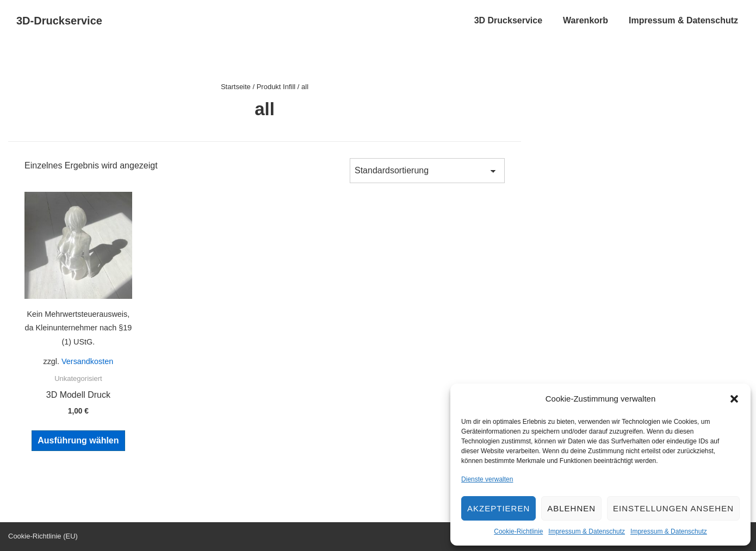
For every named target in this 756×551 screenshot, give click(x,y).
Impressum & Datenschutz (587, 531)
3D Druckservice (508, 20)
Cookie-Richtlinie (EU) (43, 536)
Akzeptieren (498, 508)
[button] (734, 399)
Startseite (236, 87)
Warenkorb (585, 20)
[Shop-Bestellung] (427, 171)
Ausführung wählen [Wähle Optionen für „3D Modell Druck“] (78, 440)
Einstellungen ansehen (673, 508)
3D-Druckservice (59, 21)
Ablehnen (571, 508)
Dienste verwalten (487, 479)
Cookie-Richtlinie (518, 531)
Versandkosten (87, 361)
